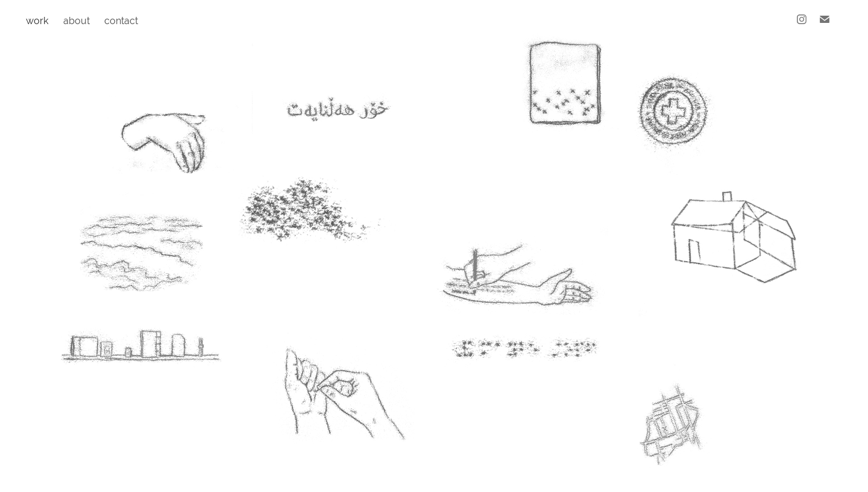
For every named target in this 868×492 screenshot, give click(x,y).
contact (121, 21)
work (37, 21)
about (77, 21)
